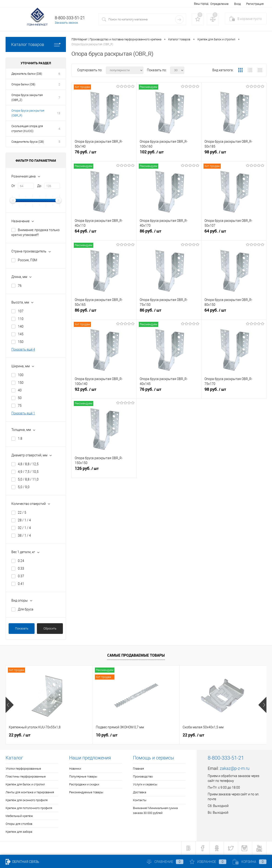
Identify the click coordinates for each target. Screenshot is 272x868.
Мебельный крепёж (19, 816)
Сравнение (165, 862)
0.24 (21, 561)
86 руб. (169, 233)
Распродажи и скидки (84, 784)
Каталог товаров (36, 44)
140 (21, 326)
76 (20, 286)
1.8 (20, 439)
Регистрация (255, 4)
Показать (22, 628)
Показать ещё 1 (23, 413)
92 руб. (104, 391)
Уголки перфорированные (23, 769)
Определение (219, 4)
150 (21, 342)
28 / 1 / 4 (24, 520)
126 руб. (104, 470)
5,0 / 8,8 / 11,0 (28, 479)
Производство (143, 776)
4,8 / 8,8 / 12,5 (28, 464)
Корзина (249, 862)
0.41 (21, 584)
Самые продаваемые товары (136, 655)
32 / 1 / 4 (24, 528)
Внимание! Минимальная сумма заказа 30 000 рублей (155, 810)
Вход (237, 4)
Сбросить (50, 628)
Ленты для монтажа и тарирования (30, 792)
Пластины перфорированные (26, 776)
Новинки (75, 769)
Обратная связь (22, 862)
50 (20, 398)
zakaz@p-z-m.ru (235, 768)
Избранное (208, 862)
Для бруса (26, 609)
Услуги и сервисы (145, 784)
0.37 (21, 576)
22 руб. (20, 735)
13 (58, 113)
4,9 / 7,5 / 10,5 (28, 472)
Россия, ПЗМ (28, 260)
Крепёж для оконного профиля (27, 800)
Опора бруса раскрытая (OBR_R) (28, 113)
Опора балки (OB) (23, 84)
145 (21, 334)
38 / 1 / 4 (24, 536)
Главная (138, 769)
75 (20, 406)
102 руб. (169, 154)
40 (20, 390)
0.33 (21, 568)
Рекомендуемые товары (86, 792)
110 (21, 319)
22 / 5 (22, 513)
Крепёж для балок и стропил (25, 784)
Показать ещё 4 (23, 349)
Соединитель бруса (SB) (28, 142)
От (13, 186)
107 (21, 311)
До (39, 186)
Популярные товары (83, 776)
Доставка (140, 792)
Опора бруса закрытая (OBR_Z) (27, 97)
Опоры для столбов (19, 824)
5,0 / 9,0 (24, 487)
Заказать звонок (66, 23)
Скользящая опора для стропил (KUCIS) (27, 129)
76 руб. (104, 154)
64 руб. (104, 233)
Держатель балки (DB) (27, 74)
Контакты (140, 800)
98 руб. (234, 154)
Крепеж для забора (19, 832)
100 (21, 375)
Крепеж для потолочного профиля (29, 808)
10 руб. (107, 735)
